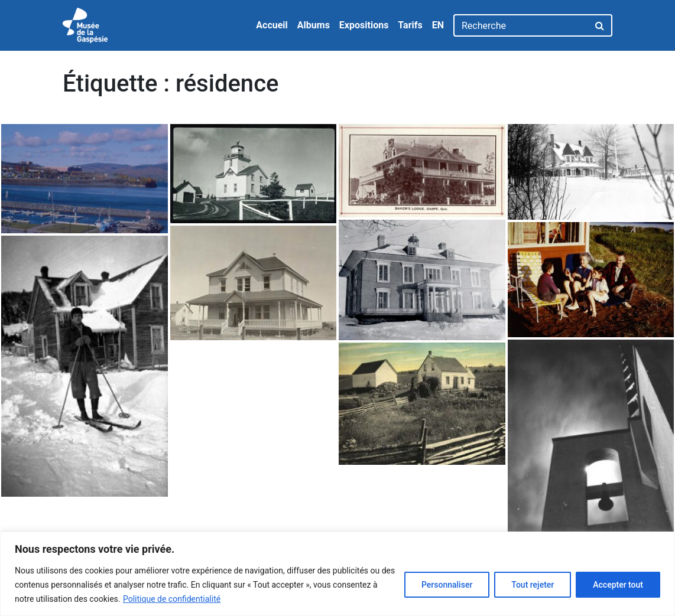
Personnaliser (447, 585)
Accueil (272, 25)
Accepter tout (618, 585)
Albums (314, 25)
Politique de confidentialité (172, 599)
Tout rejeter (533, 585)
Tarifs (410, 25)
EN (438, 25)
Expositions (364, 25)
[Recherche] (521, 25)
